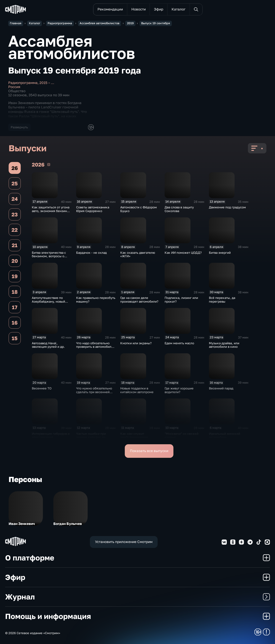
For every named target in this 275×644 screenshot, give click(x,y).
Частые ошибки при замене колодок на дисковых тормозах (91, 437)
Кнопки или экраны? (136, 343)
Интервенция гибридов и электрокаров (51, 436)
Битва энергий (220, 253)
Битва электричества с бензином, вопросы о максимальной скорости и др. (50, 258)
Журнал (137, 597)
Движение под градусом (227, 207)
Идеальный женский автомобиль (225, 436)
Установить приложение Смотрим (124, 542)
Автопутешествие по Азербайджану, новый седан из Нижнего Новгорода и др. (48, 303)
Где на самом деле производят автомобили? (139, 300)
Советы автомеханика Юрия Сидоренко (93, 209)
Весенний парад (221, 388)
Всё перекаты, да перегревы (222, 300)
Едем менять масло (179, 343)
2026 (49, 164)
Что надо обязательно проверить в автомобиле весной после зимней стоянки (95, 349)
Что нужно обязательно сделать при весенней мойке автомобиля (94, 392)
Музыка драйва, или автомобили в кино (224, 345)
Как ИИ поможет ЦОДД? (183, 253)
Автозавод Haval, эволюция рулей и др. (48, 345)
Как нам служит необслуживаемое (134, 436)
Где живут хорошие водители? (179, 390)
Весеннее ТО (42, 388)
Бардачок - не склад (91, 253)
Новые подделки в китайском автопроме (137, 390)
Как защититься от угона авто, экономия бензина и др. (52, 211)
